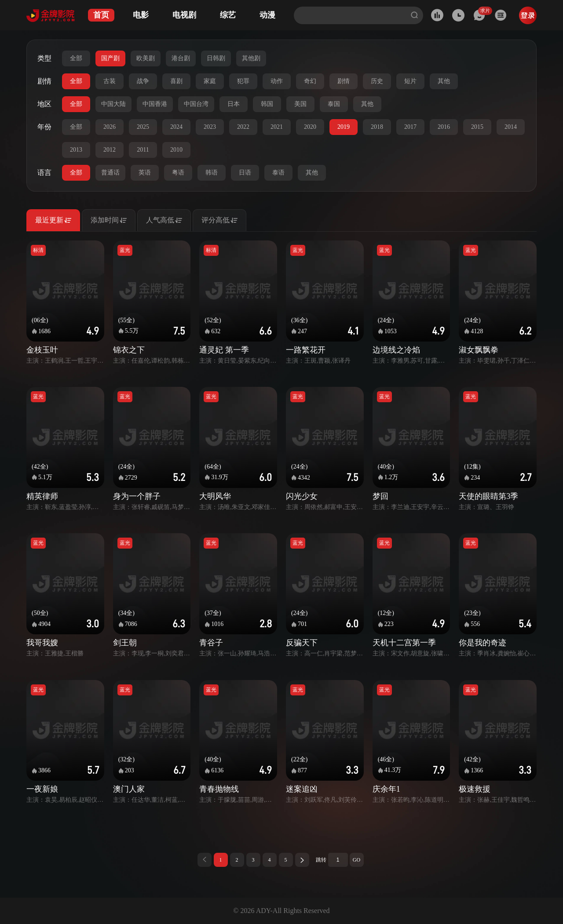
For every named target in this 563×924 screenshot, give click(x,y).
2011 (143, 150)
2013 (76, 150)
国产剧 (110, 58)
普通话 (110, 173)
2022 (243, 127)
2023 (210, 127)
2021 (277, 127)
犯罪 (243, 81)
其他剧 (251, 58)
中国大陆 (113, 104)
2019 (344, 127)
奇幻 (310, 81)
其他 (444, 81)
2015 (477, 127)
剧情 (344, 81)
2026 (110, 127)
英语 (145, 173)
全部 (76, 58)
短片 (410, 81)
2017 (410, 127)
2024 (176, 127)
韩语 (212, 173)
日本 (234, 104)
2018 (377, 127)
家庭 (210, 81)
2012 (110, 150)
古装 (110, 81)
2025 (143, 127)
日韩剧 (216, 58)
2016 (444, 127)
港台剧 (181, 58)
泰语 (278, 173)
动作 (277, 81)
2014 (511, 127)
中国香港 (155, 104)
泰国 (334, 104)
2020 (310, 127)
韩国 (267, 104)
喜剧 (176, 81)
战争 (143, 81)
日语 (245, 173)
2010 (176, 150)
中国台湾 (196, 104)
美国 (300, 104)
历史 (377, 81)
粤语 (178, 173)
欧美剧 (146, 58)
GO (356, 860)
